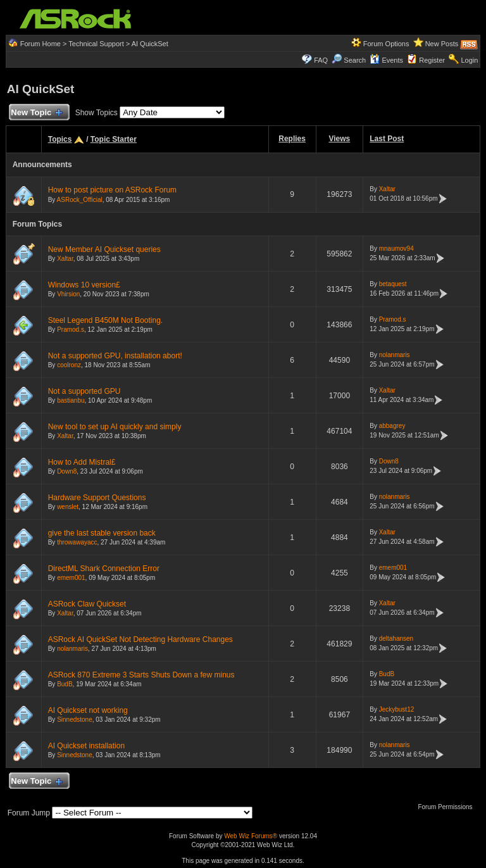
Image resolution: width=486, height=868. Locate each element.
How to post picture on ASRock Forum (112, 190)
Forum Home (40, 44)
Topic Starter (114, 139)
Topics (60, 139)
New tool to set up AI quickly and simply (115, 427)
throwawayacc (77, 542)
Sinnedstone (75, 720)
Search (355, 60)
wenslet (68, 507)
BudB (65, 684)
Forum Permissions (448, 807)
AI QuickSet (150, 44)
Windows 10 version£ (84, 285)
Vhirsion (68, 294)
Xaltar (387, 189)
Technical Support (96, 44)
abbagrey (392, 426)
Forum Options (386, 44)
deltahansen (396, 638)
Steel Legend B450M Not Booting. (105, 320)
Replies (292, 139)
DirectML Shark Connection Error (104, 569)
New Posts (442, 44)
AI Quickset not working (88, 710)
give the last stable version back (102, 533)
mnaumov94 (396, 248)
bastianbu (71, 400)
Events (386, 60)
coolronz (69, 365)
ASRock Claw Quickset (87, 604)
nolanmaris (395, 355)
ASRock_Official (80, 200)
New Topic (36, 113)
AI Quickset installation (86, 746)
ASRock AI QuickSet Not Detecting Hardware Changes (140, 639)
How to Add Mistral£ (82, 462)
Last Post (387, 139)
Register (432, 60)
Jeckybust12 (397, 709)
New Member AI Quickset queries (104, 249)
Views (339, 139)
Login (469, 60)
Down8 (67, 471)
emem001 (71, 578)
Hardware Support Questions (97, 498)
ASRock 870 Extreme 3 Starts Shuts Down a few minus (141, 675)
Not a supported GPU (84, 391)
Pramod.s (71, 330)
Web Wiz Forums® (251, 836)
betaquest (393, 284)
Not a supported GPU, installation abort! (115, 356)
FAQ (321, 60)
